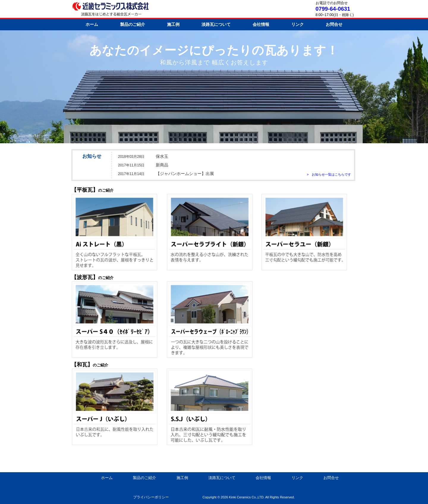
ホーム (92, 24)
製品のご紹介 (133, 24)
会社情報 (261, 24)
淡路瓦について (216, 24)
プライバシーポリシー (151, 497)
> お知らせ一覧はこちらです (329, 174)
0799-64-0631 (333, 9)
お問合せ (334, 24)
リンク (298, 24)
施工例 (173, 24)
